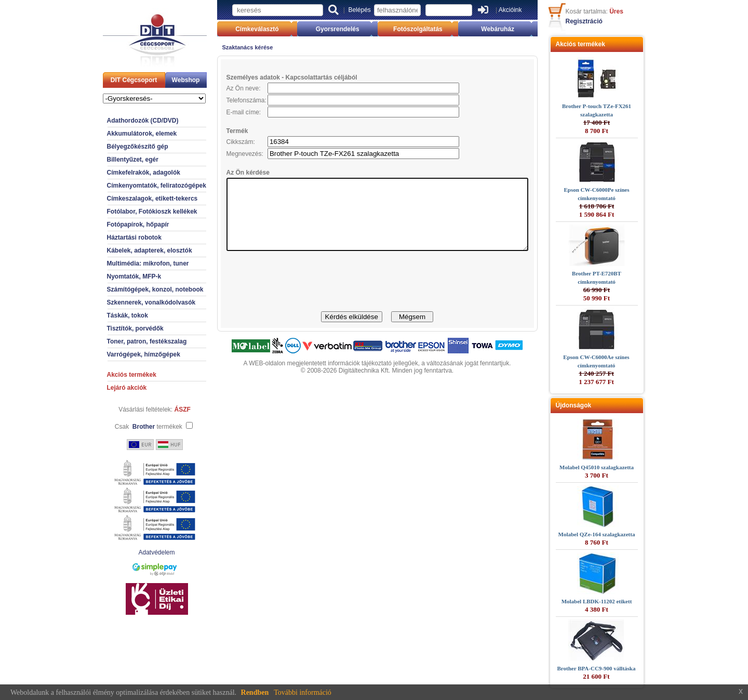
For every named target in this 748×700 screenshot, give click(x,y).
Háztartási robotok (116, 237)
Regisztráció (602, 21)
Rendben (255, 692)
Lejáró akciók (109, 388)
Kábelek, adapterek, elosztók (131, 250)
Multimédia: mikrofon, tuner (130, 263)
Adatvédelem (138, 552)
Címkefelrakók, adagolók (125, 173)
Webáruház (512, 29)
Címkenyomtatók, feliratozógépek (138, 186)
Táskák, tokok (109, 315)
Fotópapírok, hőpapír (120, 224)
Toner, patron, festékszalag (129, 341)
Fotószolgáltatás (423, 29)
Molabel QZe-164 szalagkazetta (615, 534)
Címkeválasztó (243, 29)
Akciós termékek (113, 375)
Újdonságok (592, 405)
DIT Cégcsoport (116, 80)
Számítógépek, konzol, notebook (137, 289)
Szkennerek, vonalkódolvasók (133, 302)
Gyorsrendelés (333, 29)
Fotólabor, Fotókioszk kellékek (134, 212)
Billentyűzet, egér (115, 160)
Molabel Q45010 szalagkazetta (615, 467)
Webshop (168, 80)
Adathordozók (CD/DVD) (125, 121)
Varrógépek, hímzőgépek (125, 354)
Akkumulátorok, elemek (124, 134)
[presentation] (377, 296)
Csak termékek (130, 427)
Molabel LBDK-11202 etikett (615, 601)
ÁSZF (164, 410)
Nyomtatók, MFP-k (116, 276)
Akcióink (510, 10)
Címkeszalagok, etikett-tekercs (134, 199)
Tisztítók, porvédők (117, 328)
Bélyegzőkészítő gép (119, 147)
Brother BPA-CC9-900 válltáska (615, 668)
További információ (303, 692)
